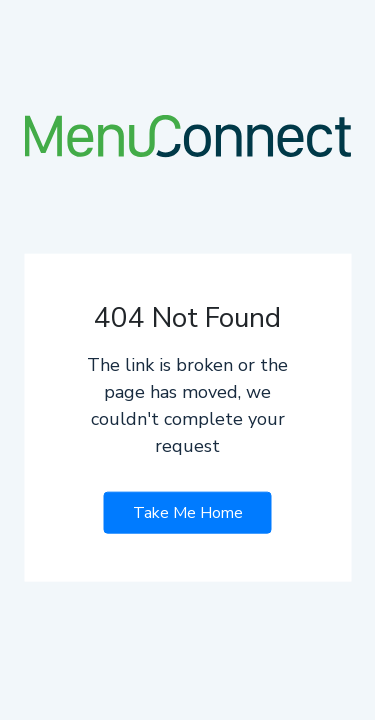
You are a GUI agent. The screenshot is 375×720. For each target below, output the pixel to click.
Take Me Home (188, 512)
